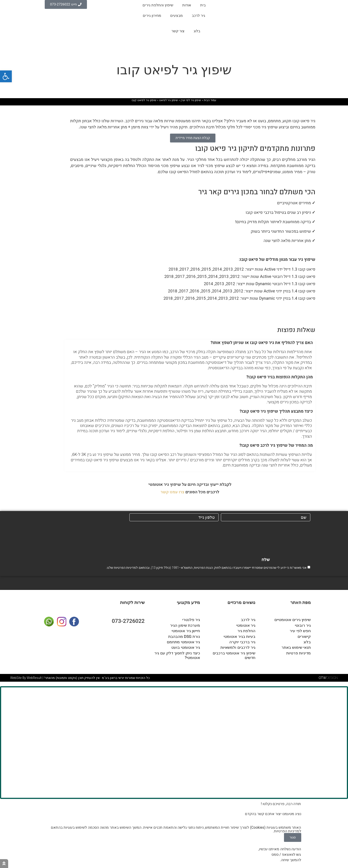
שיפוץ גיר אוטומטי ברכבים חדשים (230, 652)
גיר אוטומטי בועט (187, 646)
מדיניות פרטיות (299, 652)
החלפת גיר (247, 631)
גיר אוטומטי (247, 625)
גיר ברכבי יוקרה (243, 641)
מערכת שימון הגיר (186, 625)
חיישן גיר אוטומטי (187, 631)
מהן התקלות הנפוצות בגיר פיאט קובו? (280, 377)
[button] (190, 343)
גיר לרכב (199, 16)
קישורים (305, 636)
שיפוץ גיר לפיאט (169, 100)
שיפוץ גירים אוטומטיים (294, 620)
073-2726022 (128, 622)
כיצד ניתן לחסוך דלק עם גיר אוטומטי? (179, 654)
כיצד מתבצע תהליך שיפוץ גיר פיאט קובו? (276, 411)
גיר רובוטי (304, 625)
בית (203, 5)
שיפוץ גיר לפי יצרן (191, 100)
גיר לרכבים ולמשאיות (239, 646)
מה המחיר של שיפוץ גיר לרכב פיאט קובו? (276, 445)
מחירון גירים (152, 16)
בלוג (197, 31)
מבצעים (176, 16)
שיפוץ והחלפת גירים (158, 5)
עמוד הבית (210, 100)
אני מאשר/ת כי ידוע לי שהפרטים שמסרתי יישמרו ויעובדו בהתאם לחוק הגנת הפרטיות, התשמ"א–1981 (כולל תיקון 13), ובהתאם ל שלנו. (206, 568)
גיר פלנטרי (192, 620)
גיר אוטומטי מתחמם (185, 641)
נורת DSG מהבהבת (185, 636)
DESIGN (328, 676)
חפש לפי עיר (301, 631)
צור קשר (178, 31)
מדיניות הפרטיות (125, 568)
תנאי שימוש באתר (297, 646)
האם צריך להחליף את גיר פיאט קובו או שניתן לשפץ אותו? (262, 343)
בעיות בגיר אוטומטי (241, 636)
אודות (187, 5)
